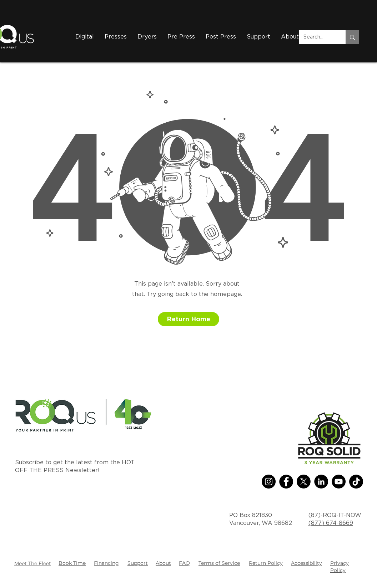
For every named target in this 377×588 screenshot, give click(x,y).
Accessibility (306, 563)
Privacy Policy (340, 567)
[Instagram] (269, 482)
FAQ (184, 563)
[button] (147, 37)
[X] (304, 482)
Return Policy (266, 563)
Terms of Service (219, 563)
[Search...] (317, 37)
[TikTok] (356, 482)
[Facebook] (286, 482)
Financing (106, 563)
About (163, 563)
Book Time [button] (72, 563)
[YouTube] (339, 482)
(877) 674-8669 (331, 523)
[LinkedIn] (321, 482)
